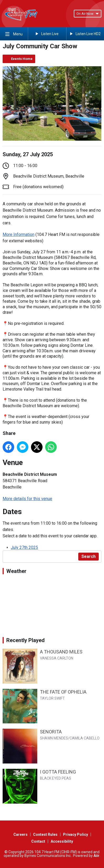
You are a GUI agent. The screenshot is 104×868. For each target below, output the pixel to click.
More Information (19, 234)
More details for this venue (27, 499)
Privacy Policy (76, 834)
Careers (20, 834)
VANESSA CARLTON (57, 658)
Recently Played (25, 640)
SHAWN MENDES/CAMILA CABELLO (70, 738)
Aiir (97, 856)
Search (89, 556)
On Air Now (88, 14)
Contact (38, 841)
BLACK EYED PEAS (56, 778)
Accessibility (62, 841)
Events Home (22, 59)
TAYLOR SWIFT (52, 698)
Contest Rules (45, 834)
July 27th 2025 (24, 547)
